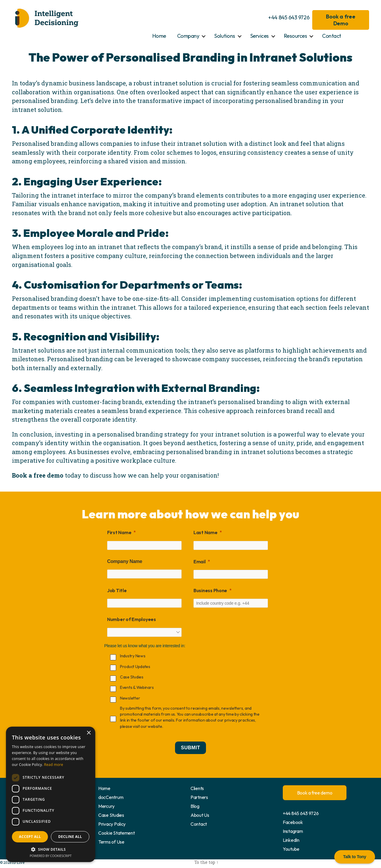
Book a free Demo (341, 20)
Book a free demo (315, 793)
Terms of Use (111, 842)
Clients (197, 788)
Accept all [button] (30, 837)
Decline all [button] (70, 837)
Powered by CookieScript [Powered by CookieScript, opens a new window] (51, 856)
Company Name (125, 561)
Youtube (291, 849)
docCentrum (111, 797)
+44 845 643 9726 (289, 17)
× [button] (89, 733)
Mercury (106, 806)
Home (159, 36)
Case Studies (111, 815)
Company (188, 36)
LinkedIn (291, 840)
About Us (200, 815)
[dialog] (51, 794)
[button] (51, 849)
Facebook (293, 822)
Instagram (293, 831)
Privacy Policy (112, 824)
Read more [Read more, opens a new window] (54, 765)
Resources (296, 36)
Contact (332, 36)
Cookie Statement (117, 833)
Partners (199, 797)
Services (260, 36)
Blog (195, 806)
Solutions (225, 36)
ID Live (17, 862)
